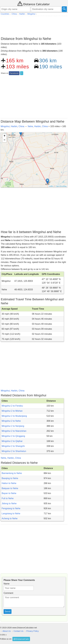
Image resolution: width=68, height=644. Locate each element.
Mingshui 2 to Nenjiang (13, 426)
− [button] (4, 140)
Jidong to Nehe (9, 503)
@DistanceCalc (21, 639)
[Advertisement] (34, 26)
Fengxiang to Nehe (11, 508)
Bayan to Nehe (9, 493)
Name (7, 584)
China (21, 126)
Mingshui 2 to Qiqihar (12, 441)
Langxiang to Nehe (11, 514)
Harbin (14, 126)
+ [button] (4, 136)
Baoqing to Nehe (10, 478)
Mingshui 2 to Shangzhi (13, 446)
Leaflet (51, 186)
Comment (8, 593)
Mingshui (5, 126)
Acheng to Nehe (10, 518)
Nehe (30, 126)
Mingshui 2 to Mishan (12, 411)
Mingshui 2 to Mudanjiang (14, 416)
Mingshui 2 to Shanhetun (14, 451)
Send (8, 611)
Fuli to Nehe (8, 498)
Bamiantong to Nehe (12, 473)
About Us (7, 631)
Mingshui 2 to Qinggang (13, 436)
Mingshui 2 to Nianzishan (14, 431)
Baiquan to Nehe (10, 488)
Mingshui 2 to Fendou (12, 406)
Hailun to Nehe (9, 483)
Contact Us (18, 631)
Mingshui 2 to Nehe (11, 421)
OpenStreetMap (61, 186)
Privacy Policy (32, 631)
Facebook (14, 73)
